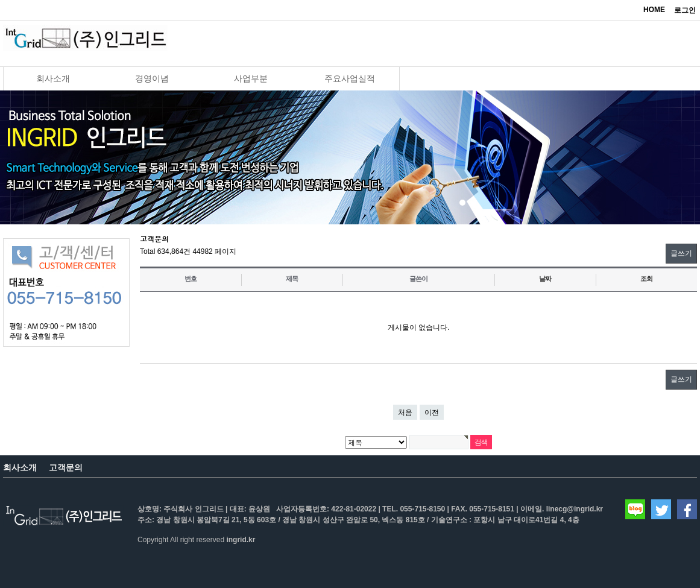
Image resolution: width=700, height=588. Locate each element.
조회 (646, 279)
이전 (432, 413)
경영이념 (152, 78)
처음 (405, 413)
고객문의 (66, 467)
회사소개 (53, 78)
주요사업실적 (350, 78)
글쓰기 (681, 253)
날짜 (545, 279)
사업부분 (251, 78)
